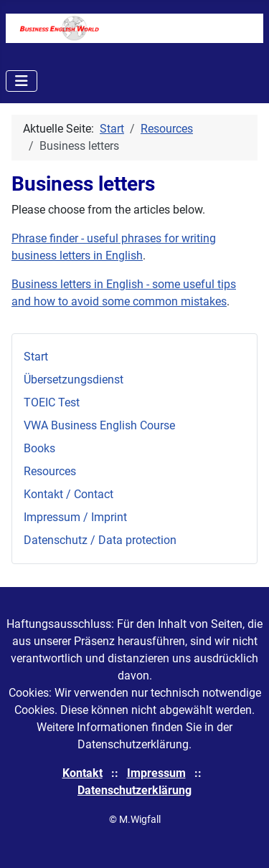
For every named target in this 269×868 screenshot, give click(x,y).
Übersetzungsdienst (74, 380)
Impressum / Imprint (75, 517)
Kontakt (82, 773)
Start (36, 357)
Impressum (156, 773)
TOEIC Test (52, 402)
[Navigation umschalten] (22, 81)
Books (39, 448)
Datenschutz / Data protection (100, 540)
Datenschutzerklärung (134, 790)
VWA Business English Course (99, 425)
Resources (50, 471)
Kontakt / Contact (69, 494)
